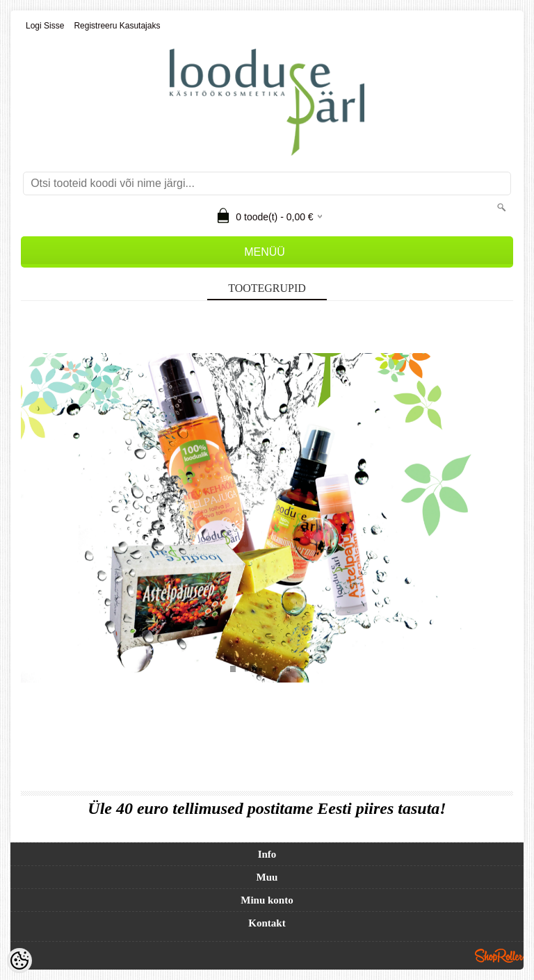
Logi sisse (45, 26)
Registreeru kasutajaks (117, 26)
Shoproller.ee (499, 956)
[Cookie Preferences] (19, 961)
